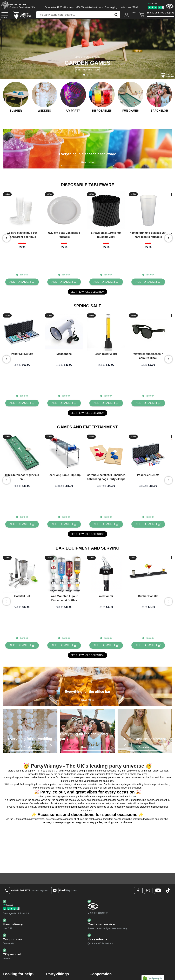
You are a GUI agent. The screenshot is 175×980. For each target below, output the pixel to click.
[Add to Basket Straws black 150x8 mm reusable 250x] (106, 282)
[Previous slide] (6, 238)
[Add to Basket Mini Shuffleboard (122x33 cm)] (22, 517)
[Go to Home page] (22, 15)
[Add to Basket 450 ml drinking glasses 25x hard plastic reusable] (148, 282)
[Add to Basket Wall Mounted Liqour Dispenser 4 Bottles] (64, 635)
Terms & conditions (63, 974)
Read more (87, 162)
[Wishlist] (134, 14)
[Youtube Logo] (158, 880)
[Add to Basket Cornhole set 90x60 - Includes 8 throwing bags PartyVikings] (106, 517)
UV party (82, 789)
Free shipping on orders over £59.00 (121, 7)
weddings (109, 812)
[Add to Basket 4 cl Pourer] (106, 635)
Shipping (14, 978)
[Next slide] (169, 238)
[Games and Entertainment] (131, 97)
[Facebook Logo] (138, 880)
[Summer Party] (16, 97)
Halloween (120, 793)
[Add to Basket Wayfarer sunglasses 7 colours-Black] (148, 399)
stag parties (96, 812)
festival (33, 796)
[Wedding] (44, 97)
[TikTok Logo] (168, 880)
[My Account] (127, 15)
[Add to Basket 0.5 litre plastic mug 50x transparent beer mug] (22, 282)
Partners (101, 970)
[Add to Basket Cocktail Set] (22, 635)
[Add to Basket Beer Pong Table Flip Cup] (64, 517)
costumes (107, 789)
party (65, 786)
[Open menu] (5, 15)
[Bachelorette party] (159, 97)
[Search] (116, 15)
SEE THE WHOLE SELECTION (87, 292)
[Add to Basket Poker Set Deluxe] (22, 399)
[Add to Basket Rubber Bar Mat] (148, 635)
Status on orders (18, 974)
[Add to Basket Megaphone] (64, 399)
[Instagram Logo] (148, 880)
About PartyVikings (63, 970)
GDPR (56, 978)
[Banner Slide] (87, 49)
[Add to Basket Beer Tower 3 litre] (106, 399)
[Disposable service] (102, 97)
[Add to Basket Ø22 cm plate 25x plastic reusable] (64, 282)
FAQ (12, 970)
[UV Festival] (73, 97)
